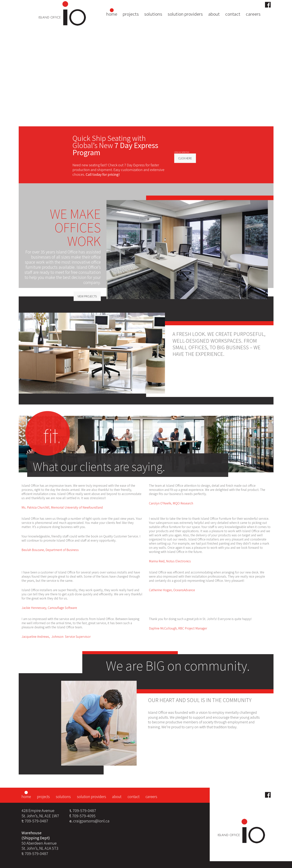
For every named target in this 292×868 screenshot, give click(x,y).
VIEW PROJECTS (87, 296)
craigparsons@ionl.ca (91, 821)
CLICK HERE (185, 158)
